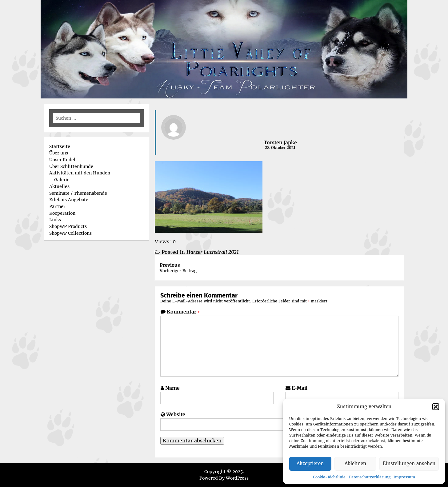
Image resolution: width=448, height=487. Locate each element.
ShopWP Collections (70, 233)
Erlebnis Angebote (69, 200)
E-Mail (300, 388)
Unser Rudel (62, 160)
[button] (436, 407)
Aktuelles (59, 186)
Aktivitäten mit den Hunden (80, 173)
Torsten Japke (280, 142)
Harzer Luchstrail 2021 (213, 252)
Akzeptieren (310, 463)
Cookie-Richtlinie (329, 477)
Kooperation (62, 213)
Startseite (60, 146)
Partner (57, 206)
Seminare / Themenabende (78, 193)
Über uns (59, 153)
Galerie (62, 180)
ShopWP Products (68, 226)
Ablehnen (355, 463)
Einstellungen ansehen (409, 463)
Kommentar (183, 312)
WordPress (237, 478)
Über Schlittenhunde (71, 166)
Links (55, 220)
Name (172, 388)
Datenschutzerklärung (370, 477)
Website (176, 414)
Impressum (404, 477)
